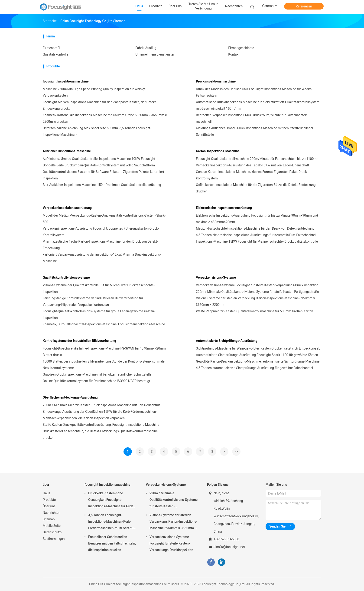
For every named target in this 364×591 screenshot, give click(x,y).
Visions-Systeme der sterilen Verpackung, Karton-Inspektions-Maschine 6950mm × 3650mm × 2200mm (255, 301)
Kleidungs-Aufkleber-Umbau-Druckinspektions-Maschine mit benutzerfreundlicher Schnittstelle (255, 131)
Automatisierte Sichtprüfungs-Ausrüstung (227, 341)
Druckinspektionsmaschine (216, 81)
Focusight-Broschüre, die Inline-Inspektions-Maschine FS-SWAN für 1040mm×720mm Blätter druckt (104, 352)
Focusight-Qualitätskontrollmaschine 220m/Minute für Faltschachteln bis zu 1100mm (258, 159)
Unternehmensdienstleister (155, 54)
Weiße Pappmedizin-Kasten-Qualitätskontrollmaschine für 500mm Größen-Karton (255, 311)
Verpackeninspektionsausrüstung (67, 208)
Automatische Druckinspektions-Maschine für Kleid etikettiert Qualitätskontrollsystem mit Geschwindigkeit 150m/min (258, 105)
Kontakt (234, 54)
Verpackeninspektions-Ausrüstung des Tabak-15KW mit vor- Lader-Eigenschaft (252, 165)
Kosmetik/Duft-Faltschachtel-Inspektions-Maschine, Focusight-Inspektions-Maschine (104, 324)
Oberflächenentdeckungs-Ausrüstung (70, 397)
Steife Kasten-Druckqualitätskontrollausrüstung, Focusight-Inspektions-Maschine (101, 425)
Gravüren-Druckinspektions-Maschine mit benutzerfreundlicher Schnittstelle (97, 374)
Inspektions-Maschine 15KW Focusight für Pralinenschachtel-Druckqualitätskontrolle (257, 241)
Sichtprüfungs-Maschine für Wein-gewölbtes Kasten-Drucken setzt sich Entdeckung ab (258, 348)
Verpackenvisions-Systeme (216, 277)
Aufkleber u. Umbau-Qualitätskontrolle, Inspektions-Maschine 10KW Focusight (99, 159)
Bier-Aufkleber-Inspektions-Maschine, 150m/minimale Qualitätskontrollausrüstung (102, 185)
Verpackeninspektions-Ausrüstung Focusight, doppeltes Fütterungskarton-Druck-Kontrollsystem (101, 232)
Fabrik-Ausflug (146, 48)
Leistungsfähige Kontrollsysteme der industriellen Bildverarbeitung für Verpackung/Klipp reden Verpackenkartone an (93, 301)
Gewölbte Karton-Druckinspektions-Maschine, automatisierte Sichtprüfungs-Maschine (258, 361)
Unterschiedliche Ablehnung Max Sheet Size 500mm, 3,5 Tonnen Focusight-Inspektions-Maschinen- (97, 131)
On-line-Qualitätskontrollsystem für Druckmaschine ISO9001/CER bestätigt (96, 381)
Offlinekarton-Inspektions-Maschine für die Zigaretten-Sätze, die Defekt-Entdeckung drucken (256, 188)
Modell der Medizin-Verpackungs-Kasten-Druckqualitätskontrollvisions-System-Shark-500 (104, 219)
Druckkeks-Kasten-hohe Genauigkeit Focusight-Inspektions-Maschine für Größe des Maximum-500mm (112, 500)
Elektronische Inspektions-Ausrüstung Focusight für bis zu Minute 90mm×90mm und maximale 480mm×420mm (257, 219)
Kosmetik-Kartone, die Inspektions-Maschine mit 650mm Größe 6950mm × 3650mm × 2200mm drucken (105, 118)
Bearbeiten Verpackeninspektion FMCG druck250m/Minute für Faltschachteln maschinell (252, 118)
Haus (47, 493)
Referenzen (304, 6)
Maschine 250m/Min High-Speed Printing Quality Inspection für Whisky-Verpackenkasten (94, 92)
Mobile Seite (52, 526)
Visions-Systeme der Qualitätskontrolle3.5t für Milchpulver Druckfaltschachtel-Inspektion (99, 288)
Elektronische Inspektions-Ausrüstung (224, 208)
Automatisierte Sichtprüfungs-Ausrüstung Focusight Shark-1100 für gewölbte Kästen (257, 355)
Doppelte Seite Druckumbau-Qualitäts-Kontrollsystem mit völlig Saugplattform (99, 165)
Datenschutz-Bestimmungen (54, 535)
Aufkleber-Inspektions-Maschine (67, 151)
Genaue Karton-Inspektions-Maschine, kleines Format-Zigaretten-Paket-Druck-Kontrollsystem (252, 175)
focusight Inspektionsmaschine (66, 81)
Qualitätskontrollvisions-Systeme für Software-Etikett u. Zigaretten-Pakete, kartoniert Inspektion (103, 175)
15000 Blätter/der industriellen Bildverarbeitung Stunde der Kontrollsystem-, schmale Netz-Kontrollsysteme (104, 365)
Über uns (49, 506)
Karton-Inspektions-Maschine (218, 151)
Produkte (49, 500)
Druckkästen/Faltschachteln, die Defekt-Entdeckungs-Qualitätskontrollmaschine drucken (100, 434)
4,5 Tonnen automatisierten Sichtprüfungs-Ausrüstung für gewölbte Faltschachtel (254, 368)
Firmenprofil (51, 48)
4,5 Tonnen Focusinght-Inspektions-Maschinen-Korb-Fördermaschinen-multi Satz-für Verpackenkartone (111, 522)
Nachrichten (52, 513)
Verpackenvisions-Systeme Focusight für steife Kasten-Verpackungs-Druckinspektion (257, 285)
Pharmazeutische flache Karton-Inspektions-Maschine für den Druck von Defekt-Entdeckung (100, 245)
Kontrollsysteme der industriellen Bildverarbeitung (79, 341)
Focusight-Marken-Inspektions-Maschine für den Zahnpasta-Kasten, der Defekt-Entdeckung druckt (100, 105)
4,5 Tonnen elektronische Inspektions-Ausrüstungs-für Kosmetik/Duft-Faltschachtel (256, 235)
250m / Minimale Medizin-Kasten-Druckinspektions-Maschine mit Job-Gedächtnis (102, 405)
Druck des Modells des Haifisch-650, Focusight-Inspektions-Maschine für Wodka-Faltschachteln (254, 92)
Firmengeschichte (241, 48)
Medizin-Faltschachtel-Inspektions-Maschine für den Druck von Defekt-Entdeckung (255, 228)
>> (236, 452)
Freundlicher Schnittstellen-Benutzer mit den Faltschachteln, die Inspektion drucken (112, 543)
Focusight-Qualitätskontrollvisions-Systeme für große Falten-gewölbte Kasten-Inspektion (99, 314)
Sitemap (49, 519)
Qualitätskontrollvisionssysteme (66, 277)
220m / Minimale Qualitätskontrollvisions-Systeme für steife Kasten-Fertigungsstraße (257, 292)
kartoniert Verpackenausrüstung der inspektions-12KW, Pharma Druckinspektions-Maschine (102, 258)
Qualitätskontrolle (55, 54)
